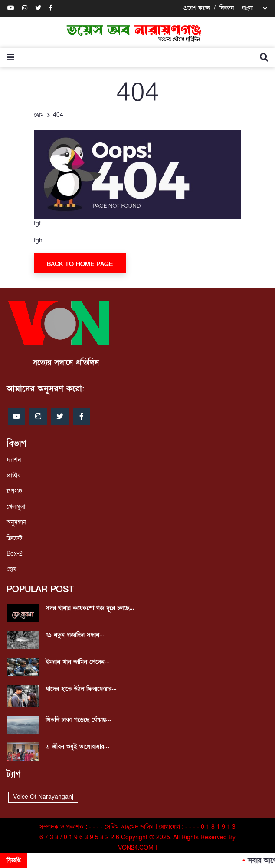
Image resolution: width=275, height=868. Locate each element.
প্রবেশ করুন (197, 8)
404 (58, 115)
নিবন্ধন (227, 8)
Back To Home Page (80, 264)
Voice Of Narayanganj (43, 797)
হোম (39, 115)
